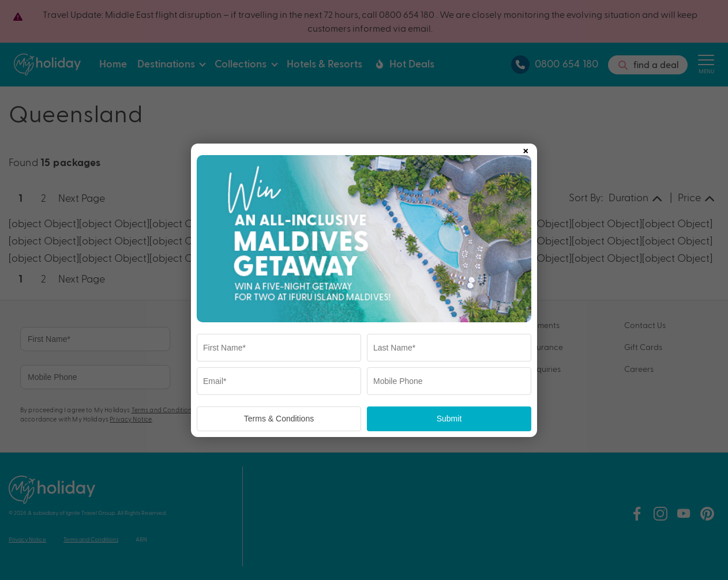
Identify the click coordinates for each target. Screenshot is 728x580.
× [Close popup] (526, 149)
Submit (449, 419)
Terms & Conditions (279, 419)
